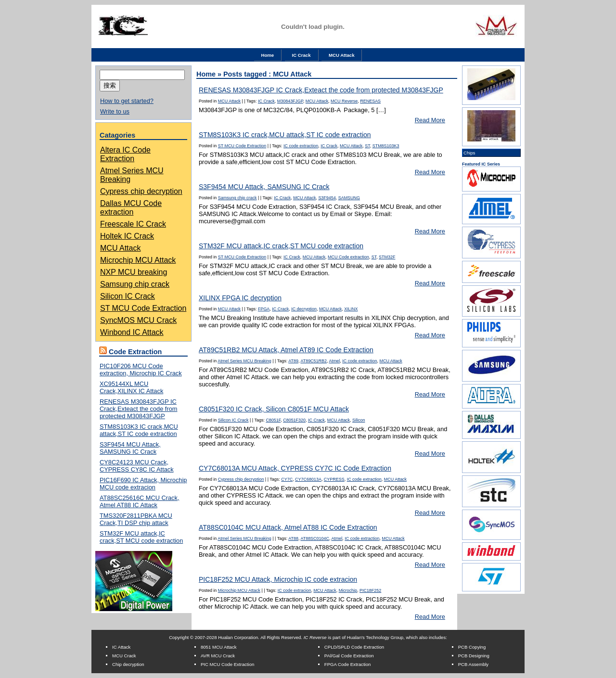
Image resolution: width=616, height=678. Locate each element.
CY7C (287, 479)
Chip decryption (128, 664)
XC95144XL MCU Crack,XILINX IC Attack (131, 387)
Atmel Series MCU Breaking (244, 361)
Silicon (359, 420)
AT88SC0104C (315, 538)
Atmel (334, 361)
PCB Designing (474, 656)
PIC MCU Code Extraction (227, 664)
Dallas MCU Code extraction (131, 208)
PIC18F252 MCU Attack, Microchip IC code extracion (278, 579)
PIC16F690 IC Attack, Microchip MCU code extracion (143, 484)
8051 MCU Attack (219, 647)
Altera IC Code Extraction (125, 154)
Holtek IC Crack (127, 236)
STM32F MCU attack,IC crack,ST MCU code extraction (141, 537)
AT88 (293, 538)
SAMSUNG (349, 198)
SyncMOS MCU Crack (138, 320)
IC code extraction (301, 146)
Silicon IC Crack (128, 296)
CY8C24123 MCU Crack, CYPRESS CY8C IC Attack (137, 466)
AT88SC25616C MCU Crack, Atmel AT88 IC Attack (139, 501)
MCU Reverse (344, 101)
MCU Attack (341, 55)
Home (268, 55)
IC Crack (302, 55)
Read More (430, 120)
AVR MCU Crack (218, 656)
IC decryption (304, 309)
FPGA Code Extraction (348, 664)
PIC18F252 (370, 590)
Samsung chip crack (135, 284)
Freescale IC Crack (133, 224)
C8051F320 (294, 420)
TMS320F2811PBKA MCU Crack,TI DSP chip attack (136, 519)
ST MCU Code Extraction (143, 308)
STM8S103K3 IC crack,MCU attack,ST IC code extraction (139, 430)
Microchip (348, 590)
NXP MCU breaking (134, 272)
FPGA (264, 309)
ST (367, 146)
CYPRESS (334, 479)
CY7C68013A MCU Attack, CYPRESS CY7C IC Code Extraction (295, 468)
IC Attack (121, 647)
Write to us (115, 111)
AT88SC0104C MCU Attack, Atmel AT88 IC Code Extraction (288, 527)
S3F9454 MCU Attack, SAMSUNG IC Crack (130, 448)
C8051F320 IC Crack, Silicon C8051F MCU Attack (274, 409)
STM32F (387, 257)
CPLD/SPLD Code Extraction (354, 647)
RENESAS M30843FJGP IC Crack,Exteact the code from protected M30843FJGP (138, 409)
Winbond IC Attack (132, 332)
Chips (469, 153)
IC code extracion (295, 590)
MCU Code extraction (348, 257)
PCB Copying (472, 647)
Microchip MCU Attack (138, 260)
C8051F (273, 420)
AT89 (293, 361)
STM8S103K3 (386, 146)
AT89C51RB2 (314, 361)
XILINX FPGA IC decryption (240, 298)
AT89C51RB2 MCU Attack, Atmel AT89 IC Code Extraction (286, 350)
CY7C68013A (308, 479)
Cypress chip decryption (141, 191)
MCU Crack (124, 656)
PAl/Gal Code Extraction (349, 656)
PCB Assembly (473, 664)
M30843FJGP (290, 101)
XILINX (351, 309)
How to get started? (127, 101)
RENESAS (370, 101)
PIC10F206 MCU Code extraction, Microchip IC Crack (141, 370)
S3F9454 (327, 198)
